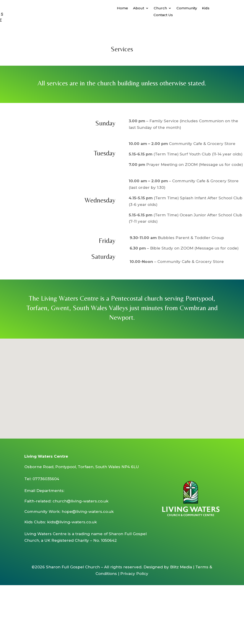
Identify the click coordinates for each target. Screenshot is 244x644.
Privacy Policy (134, 574)
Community (187, 8)
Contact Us (163, 15)
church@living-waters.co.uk (80, 501)
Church (160, 8)
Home (122, 8)
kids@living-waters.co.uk (72, 522)
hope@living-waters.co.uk (88, 512)
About (139, 8)
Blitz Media (181, 567)
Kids (206, 8)
